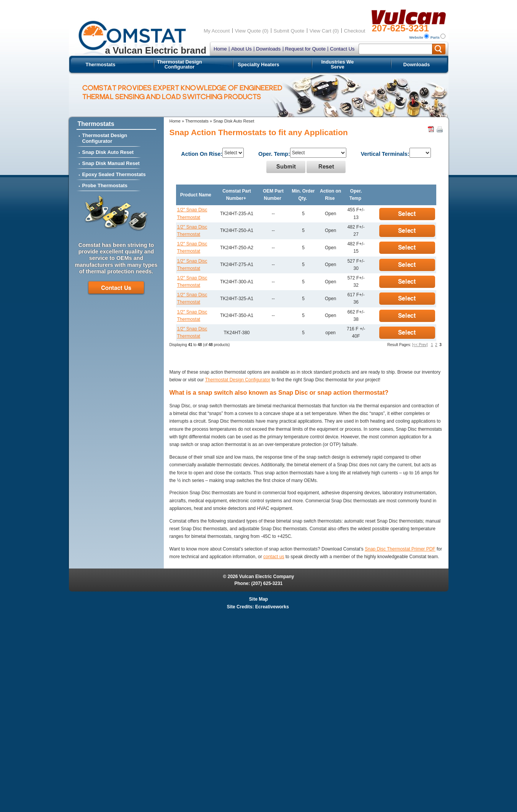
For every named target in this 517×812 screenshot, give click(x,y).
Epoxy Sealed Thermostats (114, 174)
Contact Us (342, 49)
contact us (274, 557)
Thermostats (100, 65)
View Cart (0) (324, 31)
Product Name (196, 195)
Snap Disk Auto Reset (108, 152)
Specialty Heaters (258, 65)
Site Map (258, 599)
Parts (435, 37)
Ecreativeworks (272, 607)
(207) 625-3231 (267, 583)
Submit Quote (289, 31)
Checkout (355, 31)
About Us (241, 49)
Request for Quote (305, 49)
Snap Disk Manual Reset (111, 163)
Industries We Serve (337, 64)
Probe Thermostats (105, 185)
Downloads (268, 49)
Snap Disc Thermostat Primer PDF (400, 549)
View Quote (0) (252, 31)
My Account (217, 31)
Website (416, 37)
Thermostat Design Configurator (179, 64)
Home (220, 49)
